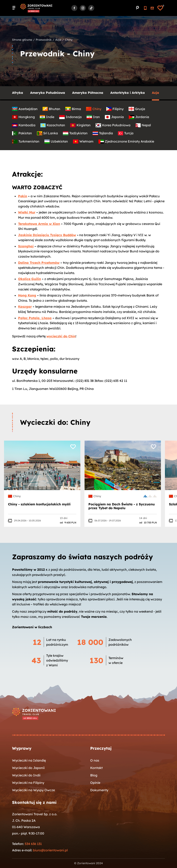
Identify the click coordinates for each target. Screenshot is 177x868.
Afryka (18, 93)
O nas (95, 760)
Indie (47, 117)
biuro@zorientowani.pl (50, 850)
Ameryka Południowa (48, 93)
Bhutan (52, 109)
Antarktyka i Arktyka (128, 93)
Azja (58, 40)
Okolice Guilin (30, 279)
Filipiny (115, 109)
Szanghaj (26, 246)
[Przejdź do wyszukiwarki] (137, 8)
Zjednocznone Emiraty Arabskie (126, 141)
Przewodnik (44, 40)
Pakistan (22, 133)
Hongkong (23, 117)
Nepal (143, 125)
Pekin (23, 196)
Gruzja (137, 109)
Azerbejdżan (25, 109)
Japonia (114, 117)
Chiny (94, 109)
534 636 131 (33, 844)
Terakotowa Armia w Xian (39, 224)
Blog (94, 775)
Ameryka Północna (88, 93)
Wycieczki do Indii (26, 775)
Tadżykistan (75, 133)
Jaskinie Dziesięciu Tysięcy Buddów (47, 235)
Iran (93, 117)
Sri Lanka (48, 133)
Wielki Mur (27, 212)
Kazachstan (53, 125)
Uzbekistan (56, 141)
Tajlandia (103, 133)
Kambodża (24, 125)
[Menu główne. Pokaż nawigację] (15, 8)
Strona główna (22, 40)
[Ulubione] (160, 8)
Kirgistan (80, 125)
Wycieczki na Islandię (29, 760)
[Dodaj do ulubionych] (74, 446)
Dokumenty (99, 790)
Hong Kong (27, 295)
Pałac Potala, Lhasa (35, 318)
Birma (73, 109)
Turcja (126, 133)
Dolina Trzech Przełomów (39, 263)
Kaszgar (25, 307)
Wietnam (83, 141)
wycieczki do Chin (61, 336)
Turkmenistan (26, 141)
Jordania (139, 117)
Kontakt (96, 768)
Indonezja (70, 117)
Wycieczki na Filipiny (28, 783)
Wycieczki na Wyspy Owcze (33, 790)
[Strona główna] (36, 8)
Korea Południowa (113, 125)
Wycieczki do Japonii (28, 768)
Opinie (95, 783)
